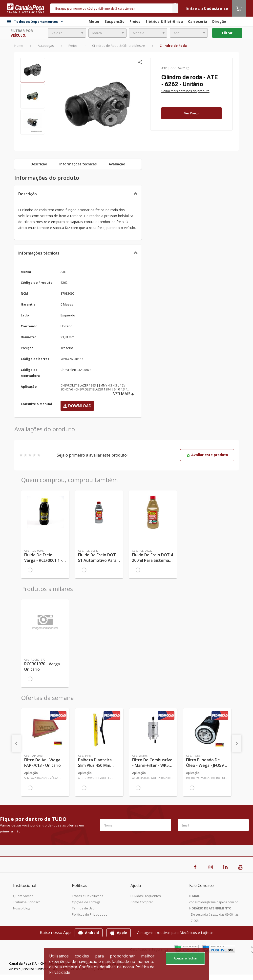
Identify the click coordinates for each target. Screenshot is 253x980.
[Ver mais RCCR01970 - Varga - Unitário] (45, 621)
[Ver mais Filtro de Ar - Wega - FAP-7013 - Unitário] (45, 730)
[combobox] (67, 33)
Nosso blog (21, 908)
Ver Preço (191, 113)
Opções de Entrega (86, 902)
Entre (192, 8)
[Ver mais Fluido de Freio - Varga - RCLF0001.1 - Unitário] (45, 512)
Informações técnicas (39, 253)
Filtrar (227, 33)
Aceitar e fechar (185, 958)
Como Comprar (142, 902)
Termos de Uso (83, 908)
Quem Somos (23, 896)
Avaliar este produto (207, 455)
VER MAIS (124, 394)
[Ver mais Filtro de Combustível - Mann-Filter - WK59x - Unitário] (153, 730)
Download (77, 406)
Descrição (28, 194)
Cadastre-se (216, 8)
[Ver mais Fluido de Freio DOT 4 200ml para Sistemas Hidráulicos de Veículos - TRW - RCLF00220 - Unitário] (153, 512)
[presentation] (16, 744)
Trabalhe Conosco (27, 902)
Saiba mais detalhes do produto (185, 91)
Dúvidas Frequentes (146, 896)
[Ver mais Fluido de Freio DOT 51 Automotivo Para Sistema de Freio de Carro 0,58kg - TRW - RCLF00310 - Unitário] (99, 512)
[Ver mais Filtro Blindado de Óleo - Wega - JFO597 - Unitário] (207, 730)
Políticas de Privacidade (90, 914)
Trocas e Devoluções (88, 896)
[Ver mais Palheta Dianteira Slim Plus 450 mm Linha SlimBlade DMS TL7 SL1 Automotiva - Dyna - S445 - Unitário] (99, 730)
